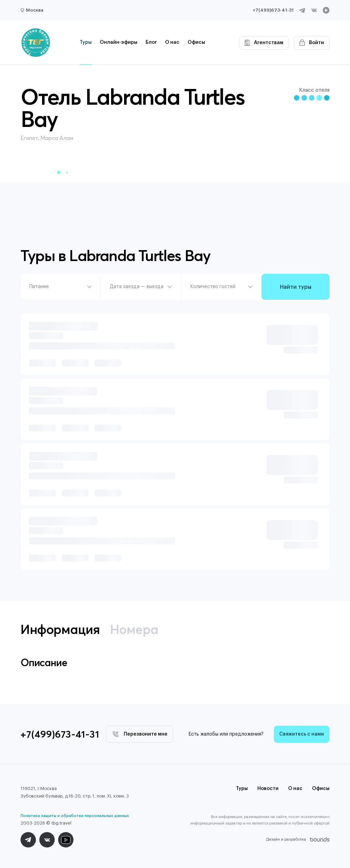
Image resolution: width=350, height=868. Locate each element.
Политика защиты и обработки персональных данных (75, 816)
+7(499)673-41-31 (273, 10)
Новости (268, 789)
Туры (86, 42)
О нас (172, 42)
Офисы (196, 42)
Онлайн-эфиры (119, 42)
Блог (151, 42)
